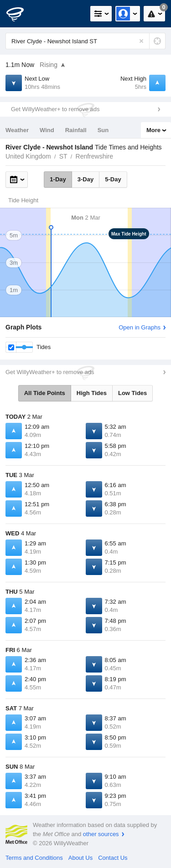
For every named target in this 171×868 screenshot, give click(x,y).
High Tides (92, 393)
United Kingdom (28, 156)
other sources (101, 834)
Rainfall (76, 130)
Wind (47, 130)
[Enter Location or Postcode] (85, 41)
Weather (17, 130)
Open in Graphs (140, 327)
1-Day (58, 179)
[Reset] (141, 41)
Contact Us (113, 858)
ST (63, 156)
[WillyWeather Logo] (21, 14)
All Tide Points (45, 393)
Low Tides (132, 393)
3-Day (85, 179)
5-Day (113, 179)
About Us (80, 858)
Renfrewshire (94, 156)
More (153, 130)
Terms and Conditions (34, 858)
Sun (103, 130)
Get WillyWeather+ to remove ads (55, 109)
